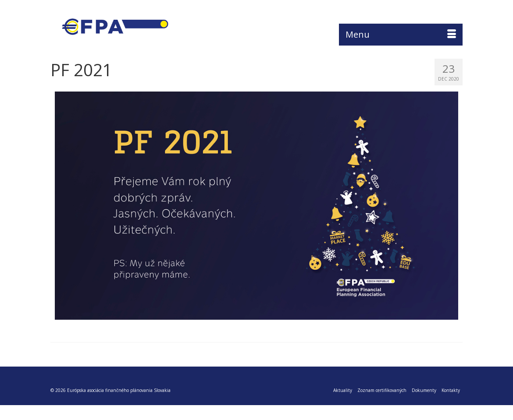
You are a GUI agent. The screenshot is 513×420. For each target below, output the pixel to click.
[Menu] (401, 35)
